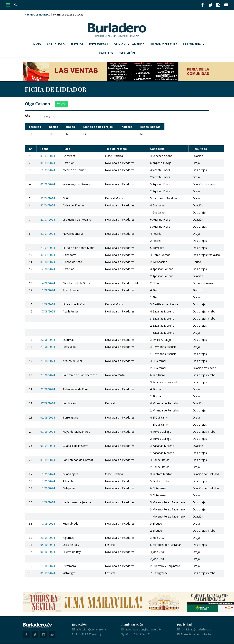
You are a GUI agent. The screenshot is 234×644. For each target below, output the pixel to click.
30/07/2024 (48, 255)
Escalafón (127, 53)
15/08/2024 (48, 290)
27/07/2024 (48, 234)
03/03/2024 (48, 156)
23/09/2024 (48, 538)
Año (28, 116)
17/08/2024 (48, 311)
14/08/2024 (48, 283)
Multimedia (192, 44)
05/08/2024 (48, 262)
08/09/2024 (48, 446)
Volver (61, 104)
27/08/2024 (48, 403)
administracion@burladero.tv (143, 629)
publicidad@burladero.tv (196, 629)
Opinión (120, 44)
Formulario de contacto (196, 634)
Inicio (37, 44)
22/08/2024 (48, 340)
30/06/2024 (48, 205)
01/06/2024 (48, 184)
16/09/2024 (48, 502)
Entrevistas (98, 44)
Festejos (77, 44)
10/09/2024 (48, 474)
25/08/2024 (48, 375)
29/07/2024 (48, 248)
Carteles (106, 53)
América (138, 44)
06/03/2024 (48, 163)
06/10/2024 (48, 552)
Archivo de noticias (37, 15)
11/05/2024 (48, 170)
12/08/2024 (48, 269)
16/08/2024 (48, 304)
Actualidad (56, 44)
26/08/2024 (48, 389)
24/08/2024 (48, 361)
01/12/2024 (48, 573)
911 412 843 (84, 634)
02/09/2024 (48, 417)
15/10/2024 (48, 566)
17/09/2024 (48, 524)
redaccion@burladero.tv (91, 629)
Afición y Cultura (164, 44)
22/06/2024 (48, 198)
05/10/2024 (48, 545)
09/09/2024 (48, 460)
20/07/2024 (48, 219)
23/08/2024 (48, 347)
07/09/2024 (48, 432)
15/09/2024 (48, 488)
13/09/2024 (48, 481)
